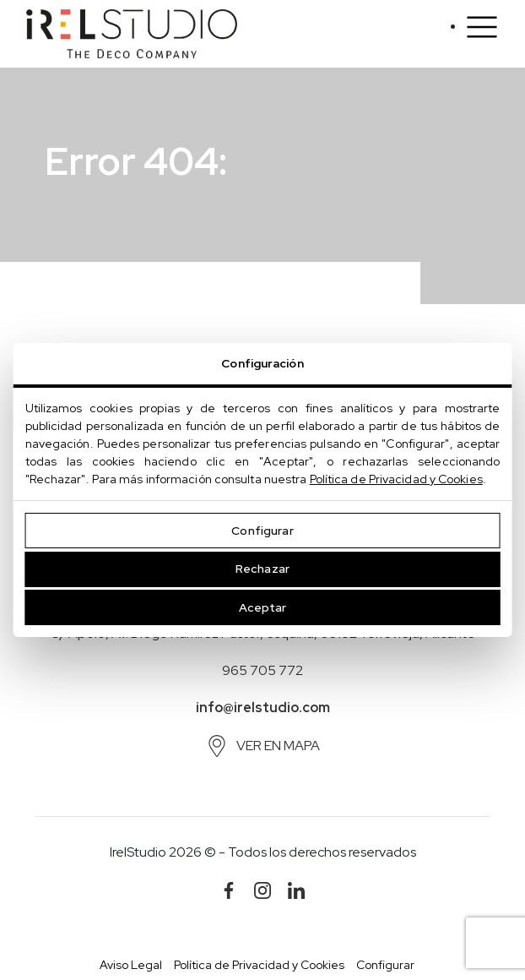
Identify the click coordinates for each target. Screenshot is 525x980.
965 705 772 (262, 670)
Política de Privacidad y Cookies (396, 479)
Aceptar (263, 607)
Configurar (262, 531)
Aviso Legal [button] (131, 965)
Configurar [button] (385, 965)
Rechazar (262, 569)
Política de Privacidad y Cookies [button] (259, 965)
